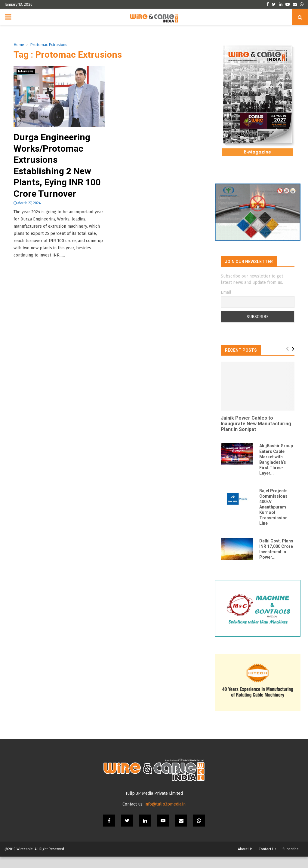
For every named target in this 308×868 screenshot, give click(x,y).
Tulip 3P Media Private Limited (154, 805)
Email (226, 296)
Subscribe (291, 860)
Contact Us (268, 860)
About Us (245, 860)
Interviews (26, 71)
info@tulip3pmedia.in (165, 816)
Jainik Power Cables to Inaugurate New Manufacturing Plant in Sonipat (256, 427)
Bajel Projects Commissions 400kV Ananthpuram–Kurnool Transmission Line (274, 511)
